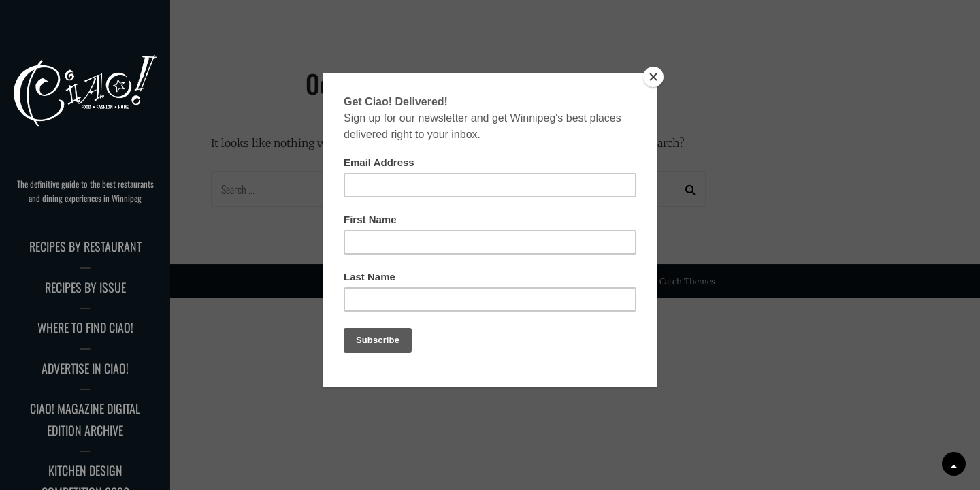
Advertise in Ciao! (85, 368)
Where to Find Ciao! (85, 327)
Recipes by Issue (85, 287)
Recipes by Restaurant (85, 246)
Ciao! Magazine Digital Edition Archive (85, 419)
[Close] (653, 77)
